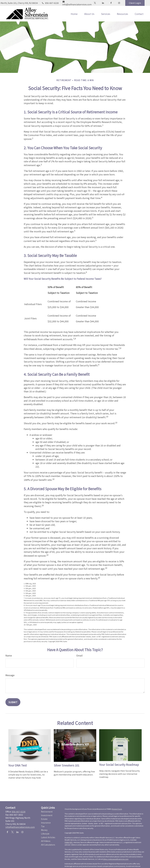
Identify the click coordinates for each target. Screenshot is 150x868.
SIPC (71, 842)
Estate (44, 819)
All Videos (46, 841)
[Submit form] (13, 702)
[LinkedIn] (103, 3)
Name (9, 655)
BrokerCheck (117, 809)
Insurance (46, 823)
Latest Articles (48, 837)
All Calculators (48, 845)
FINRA (67, 842)
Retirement (47, 812)
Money (44, 830)
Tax (43, 826)
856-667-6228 (50, 3)
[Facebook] (111, 3)
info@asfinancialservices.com (77, 3)
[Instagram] (22, 832)
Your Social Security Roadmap (119, 765)
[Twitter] (95, 3)
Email (80, 655)
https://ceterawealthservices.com (116, 859)
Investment (47, 815)
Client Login (135, 3)
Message (10, 675)
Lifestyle (45, 834)
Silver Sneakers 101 (67, 765)
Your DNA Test (18, 765)
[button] (74, 14)
